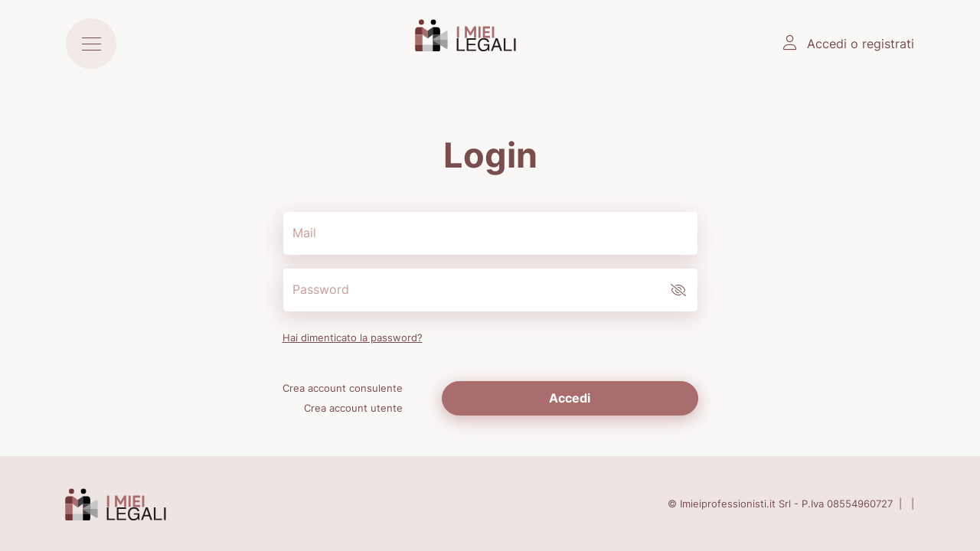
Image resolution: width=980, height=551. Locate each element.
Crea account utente (353, 408)
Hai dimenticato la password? (353, 337)
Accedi (570, 398)
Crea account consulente (343, 388)
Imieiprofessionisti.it (728, 504)
